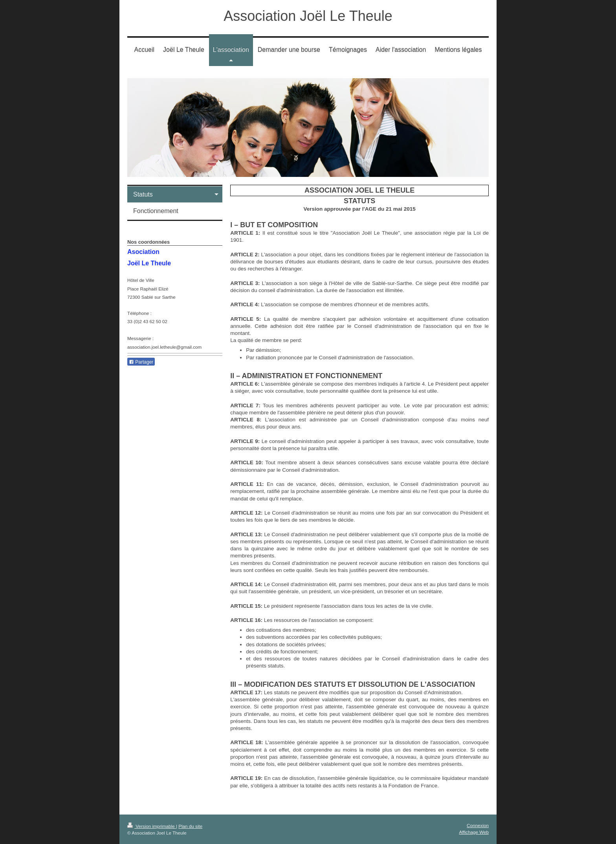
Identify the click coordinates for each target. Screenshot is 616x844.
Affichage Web (474, 832)
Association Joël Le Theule (308, 16)
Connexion (478, 825)
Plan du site (190, 826)
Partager (141, 362)
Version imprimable (152, 826)
